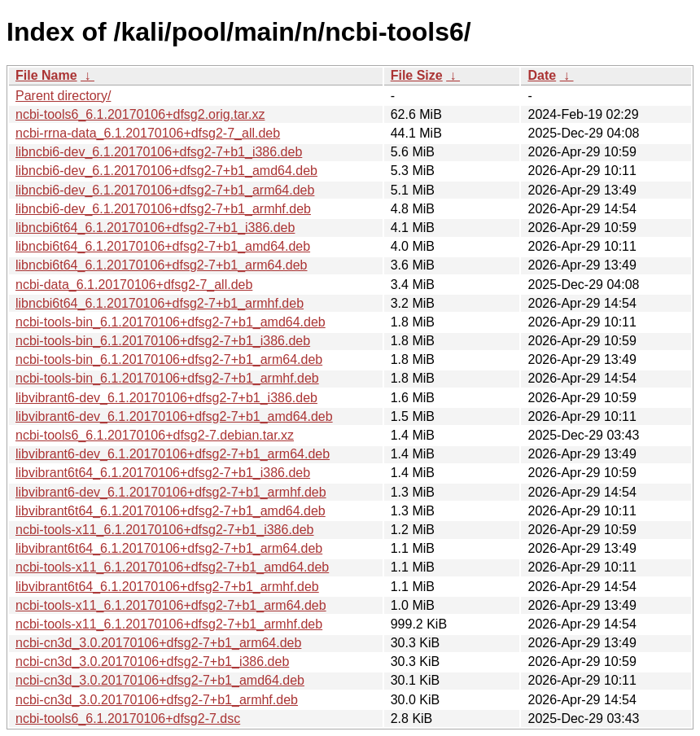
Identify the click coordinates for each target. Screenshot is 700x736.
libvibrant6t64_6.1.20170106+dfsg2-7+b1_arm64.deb (169, 548)
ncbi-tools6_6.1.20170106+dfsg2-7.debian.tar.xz (155, 435)
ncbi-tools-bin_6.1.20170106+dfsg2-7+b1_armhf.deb (167, 378)
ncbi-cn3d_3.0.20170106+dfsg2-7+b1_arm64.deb (158, 643)
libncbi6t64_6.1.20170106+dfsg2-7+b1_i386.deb (155, 228)
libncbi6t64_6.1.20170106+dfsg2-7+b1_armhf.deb (160, 303)
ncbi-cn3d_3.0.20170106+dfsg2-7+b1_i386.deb (152, 662)
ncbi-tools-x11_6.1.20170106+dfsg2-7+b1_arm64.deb (171, 605)
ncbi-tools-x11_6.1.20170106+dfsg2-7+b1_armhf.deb (169, 624)
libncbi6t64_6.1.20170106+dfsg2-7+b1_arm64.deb (162, 265)
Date (542, 75)
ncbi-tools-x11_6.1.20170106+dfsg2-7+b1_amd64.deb (172, 567)
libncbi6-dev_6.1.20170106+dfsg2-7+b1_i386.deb (159, 152)
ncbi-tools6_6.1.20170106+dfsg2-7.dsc (128, 718)
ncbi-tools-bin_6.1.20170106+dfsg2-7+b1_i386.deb (163, 341)
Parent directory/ (63, 96)
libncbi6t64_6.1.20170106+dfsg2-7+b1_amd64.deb (163, 246)
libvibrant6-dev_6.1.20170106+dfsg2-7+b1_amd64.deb (174, 416)
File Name (46, 75)
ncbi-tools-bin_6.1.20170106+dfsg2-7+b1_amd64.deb (171, 322)
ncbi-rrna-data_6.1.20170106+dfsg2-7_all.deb (148, 133)
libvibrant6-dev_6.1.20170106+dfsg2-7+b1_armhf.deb (171, 492)
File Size (417, 75)
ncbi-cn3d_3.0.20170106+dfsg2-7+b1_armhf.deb (157, 700)
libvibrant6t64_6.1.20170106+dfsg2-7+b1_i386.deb (163, 473)
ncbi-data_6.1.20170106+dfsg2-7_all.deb (134, 285)
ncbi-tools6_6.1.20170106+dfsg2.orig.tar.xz (140, 114)
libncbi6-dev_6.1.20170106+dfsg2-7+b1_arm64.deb (165, 190)
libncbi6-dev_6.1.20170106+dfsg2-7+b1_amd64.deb (166, 171)
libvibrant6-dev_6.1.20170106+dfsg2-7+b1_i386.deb (166, 398)
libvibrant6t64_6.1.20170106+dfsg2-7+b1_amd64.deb (171, 511)
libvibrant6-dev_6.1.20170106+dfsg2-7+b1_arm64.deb (173, 454)
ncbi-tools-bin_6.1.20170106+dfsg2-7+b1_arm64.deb (169, 359)
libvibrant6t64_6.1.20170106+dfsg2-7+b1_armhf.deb (167, 587)
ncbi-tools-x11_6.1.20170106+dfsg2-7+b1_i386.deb (165, 530)
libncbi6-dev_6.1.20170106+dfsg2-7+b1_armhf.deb (163, 209)
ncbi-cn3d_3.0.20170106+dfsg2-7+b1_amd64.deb (160, 680)
